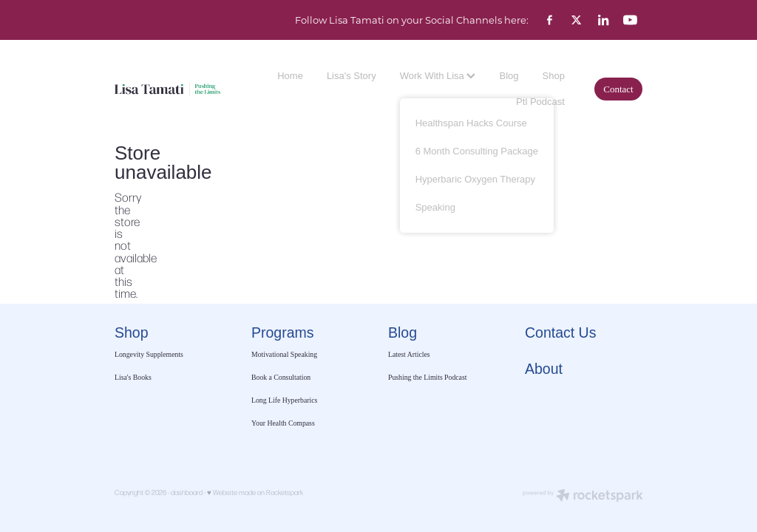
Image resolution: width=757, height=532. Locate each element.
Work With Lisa (438, 76)
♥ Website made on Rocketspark (255, 492)
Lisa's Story (352, 76)
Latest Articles (409, 354)
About (544, 369)
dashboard (187, 492)
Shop (554, 76)
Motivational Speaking (284, 354)
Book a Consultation (282, 377)
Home (290, 76)
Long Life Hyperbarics (284, 400)
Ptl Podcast (540, 102)
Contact (618, 89)
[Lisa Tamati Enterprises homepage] (167, 89)
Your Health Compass (284, 423)
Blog (509, 76)
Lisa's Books (133, 377)
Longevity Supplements (149, 354)
